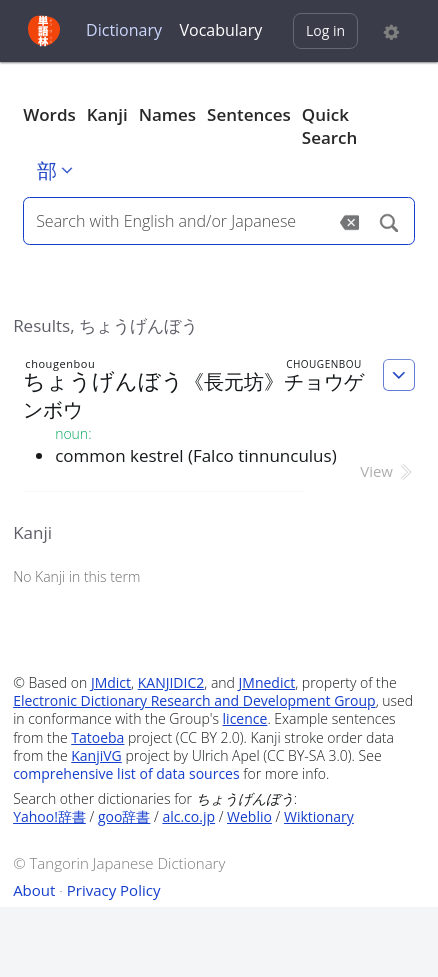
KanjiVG (96, 755)
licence (245, 718)
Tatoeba (97, 737)
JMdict (111, 682)
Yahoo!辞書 (49, 816)
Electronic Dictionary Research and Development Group (194, 700)
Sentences (249, 114)
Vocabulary (221, 30)
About (34, 890)
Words (49, 114)
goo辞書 (124, 816)
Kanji (107, 114)
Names (167, 114)
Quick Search (330, 126)
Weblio (249, 816)
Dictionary (124, 30)
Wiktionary (319, 816)
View (387, 471)
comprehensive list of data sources (126, 773)
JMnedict (267, 682)
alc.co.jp (188, 816)
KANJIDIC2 (171, 682)
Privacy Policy (114, 890)
